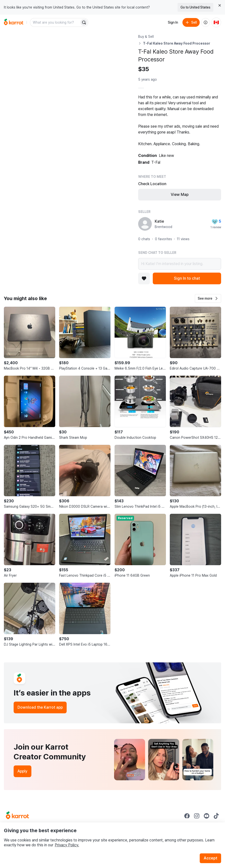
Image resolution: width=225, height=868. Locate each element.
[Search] (84, 22)
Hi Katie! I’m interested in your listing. (180, 264)
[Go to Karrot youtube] (207, 816)
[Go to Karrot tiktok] (216, 816)
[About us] (206, 22)
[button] (208, 298)
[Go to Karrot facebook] (187, 816)
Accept (210, 858)
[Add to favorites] (144, 278)
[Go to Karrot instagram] (197, 816)
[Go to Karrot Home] (17, 816)
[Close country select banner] (220, 5)
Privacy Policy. (67, 845)
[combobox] (55, 22)
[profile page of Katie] (145, 224)
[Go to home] (14, 22)
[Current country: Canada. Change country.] (216, 22)
